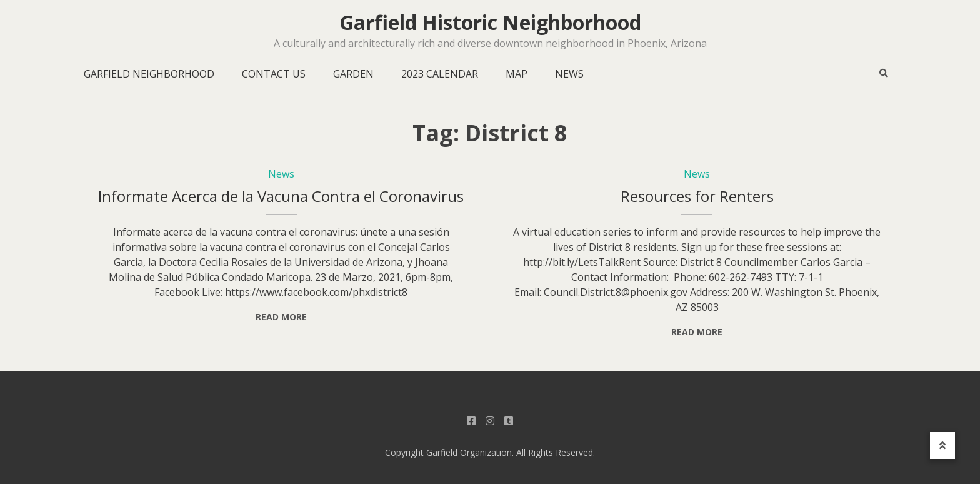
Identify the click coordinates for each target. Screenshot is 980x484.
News (569, 74)
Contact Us (274, 74)
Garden (353, 74)
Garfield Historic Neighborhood (490, 23)
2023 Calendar (440, 74)
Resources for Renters (697, 196)
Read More (281, 317)
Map (517, 74)
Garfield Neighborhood (149, 74)
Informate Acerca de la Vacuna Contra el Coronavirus (281, 196)
